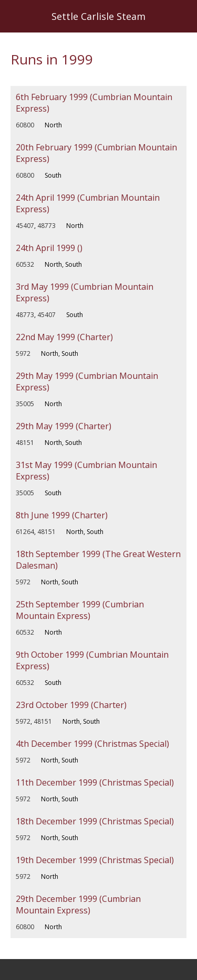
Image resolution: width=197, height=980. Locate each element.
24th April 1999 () (49, 248)
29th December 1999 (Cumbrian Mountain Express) (78, 905)
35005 (25, 404)
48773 (46, 226)
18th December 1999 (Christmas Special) (95, 821)
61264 (25, 532)
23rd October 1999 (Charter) (71, 705)
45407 (25, 226)
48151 (25, 443)
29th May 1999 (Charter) (64, 426)
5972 (23, 353)
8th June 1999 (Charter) (62, 515)
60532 (25, 264)
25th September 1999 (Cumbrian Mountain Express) (80, 610)
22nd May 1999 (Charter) (64, 337)
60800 (25, 125)
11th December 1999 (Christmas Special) (95, 782)
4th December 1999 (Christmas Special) (92, 744)
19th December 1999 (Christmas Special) (95, 860)
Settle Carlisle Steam (98, 16)
